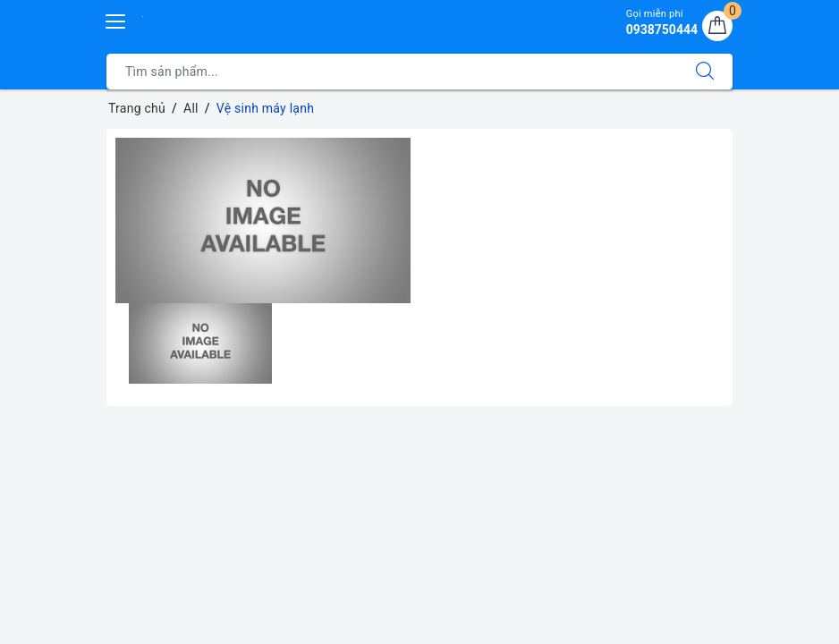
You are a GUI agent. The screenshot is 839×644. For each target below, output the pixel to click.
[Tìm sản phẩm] (392, 72)
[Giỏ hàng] (717, 26)
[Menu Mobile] (116, 19)
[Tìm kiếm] (705, 72)
